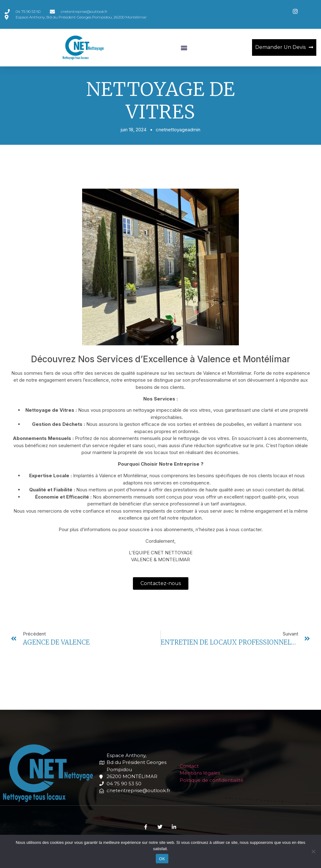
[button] (184, 47)
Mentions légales (200, 773)
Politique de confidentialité (212, 780)
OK (162, 859)
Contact (189, 766)
